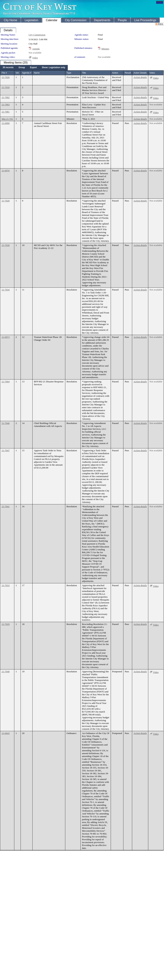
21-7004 (6, 382)
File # (4, 73)
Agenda (36, 49)
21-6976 (6, 171)
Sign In (160, 2)
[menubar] (34, 68)
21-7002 (6, 97)
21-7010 (6, 87)
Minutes (105, 49)
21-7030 (6, 245)
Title (84, 73)
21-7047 (6, 450)
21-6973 (6, 337)
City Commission (37, 35)
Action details (140, 77)
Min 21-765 (7, 119)
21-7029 (6, 624)
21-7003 (6, 105)
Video (35, 58)
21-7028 (6, 201)
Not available (35, 53)
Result (128, 73)
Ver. (17, 73)
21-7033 (6, 585)
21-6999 (6, 123)
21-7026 (6, 77)
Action (115, 73)
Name (37, 73)
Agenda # (27, 73)
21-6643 (6, 733)
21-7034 (6, 290)
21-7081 (6, 112)
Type (69, 73)
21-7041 (6, 506)
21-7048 (6, 671)
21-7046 (6, 423)
